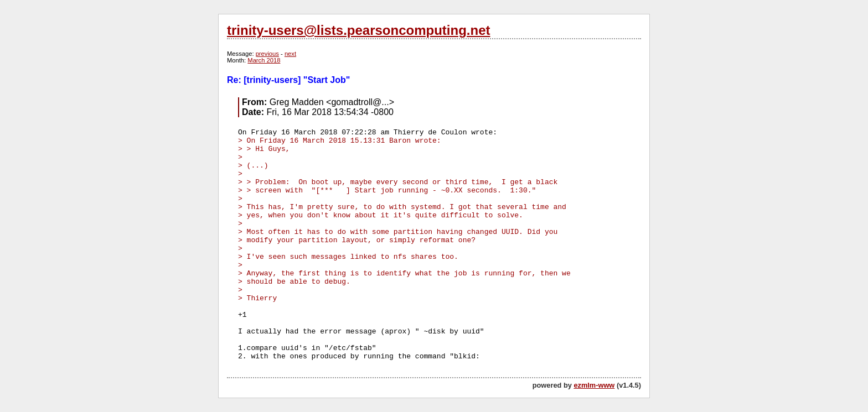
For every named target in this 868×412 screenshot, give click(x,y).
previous (267, 54)
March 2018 (264, 60)
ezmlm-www (594, 385)
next (290, 54)
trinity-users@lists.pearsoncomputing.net (358, 30)
